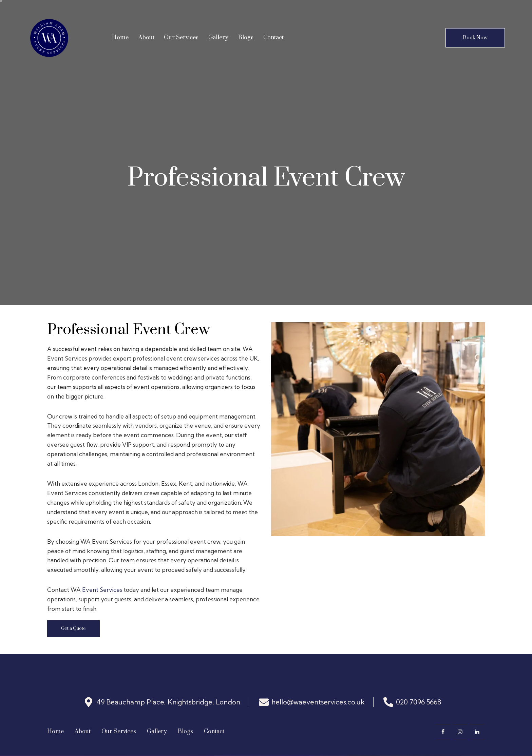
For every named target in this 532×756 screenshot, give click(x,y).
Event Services (102, 590)
